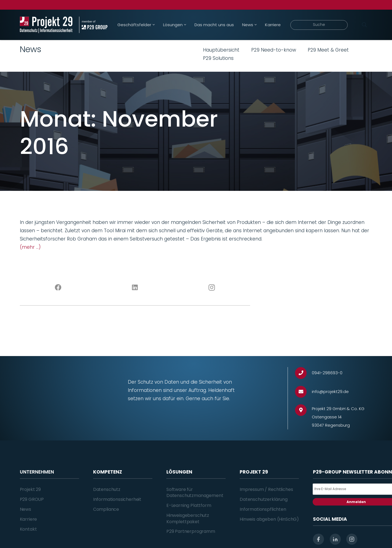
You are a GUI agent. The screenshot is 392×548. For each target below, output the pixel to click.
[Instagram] (212, 288)
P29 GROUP (32, 499)
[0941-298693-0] (303, 373)
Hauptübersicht (221, 50)
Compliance (106, 509)
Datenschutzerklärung (264, 499)
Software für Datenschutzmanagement (195, 492)
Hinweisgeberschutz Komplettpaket (188, 518)
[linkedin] (335, 539)
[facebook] (318, 539)
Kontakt (28, 529)
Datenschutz (107, 489)
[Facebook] (58, 288)
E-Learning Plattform (189, 505)
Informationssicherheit (117, 499)
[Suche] (319, 25)
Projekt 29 (30, 489)
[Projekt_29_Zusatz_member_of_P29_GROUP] (93, 25)
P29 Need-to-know (274, 50)
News (25, 509)
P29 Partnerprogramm (191, 531)
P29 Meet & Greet (328, 50)
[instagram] (352, 539)
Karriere (29, 519)
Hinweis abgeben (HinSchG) (269, 519)
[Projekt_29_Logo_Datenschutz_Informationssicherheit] (46, 25)
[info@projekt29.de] (303, 392)
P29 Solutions (218, 58)
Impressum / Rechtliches (266, 489)
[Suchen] (364, 25)
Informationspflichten (263, 509)
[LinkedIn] (135, 288)
